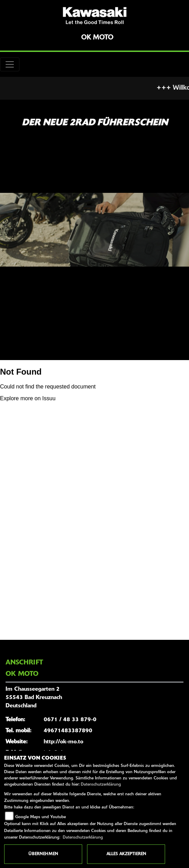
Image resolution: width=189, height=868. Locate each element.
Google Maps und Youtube (41, 817)
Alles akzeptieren (126, 854)
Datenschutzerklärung (101, 785)
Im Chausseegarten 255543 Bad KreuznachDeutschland (34, 698)
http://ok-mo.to (63, 742)
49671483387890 (68, 731)
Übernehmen (43, 854)
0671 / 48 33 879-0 (70, 720)
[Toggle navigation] (10, 64)
